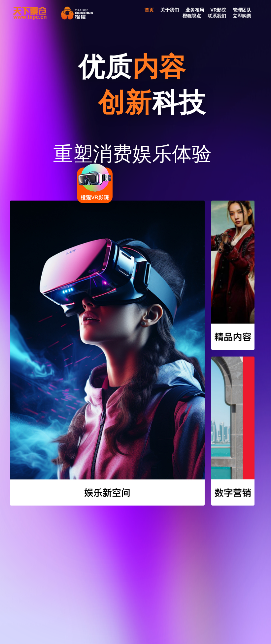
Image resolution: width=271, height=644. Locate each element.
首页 (149, 10)
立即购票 (242, 16)
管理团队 (242, 10)
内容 (161, 67)
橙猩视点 (192, 16)
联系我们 (217, 16)
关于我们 (170, 10)
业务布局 (195, 10)
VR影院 (218, 10)
